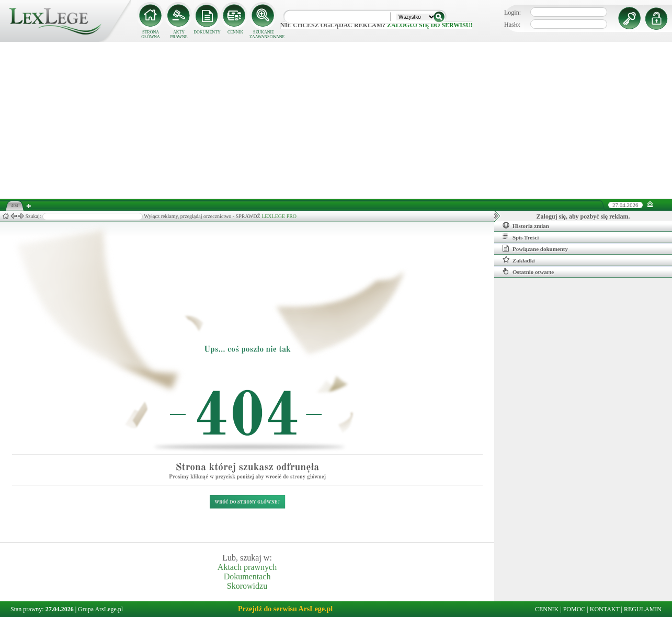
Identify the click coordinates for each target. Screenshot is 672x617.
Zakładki (519, 260)
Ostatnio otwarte (528, 271)
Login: (512, 13)
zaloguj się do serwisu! (430, 25)
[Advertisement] (336, 120)
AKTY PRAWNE (179, 35)
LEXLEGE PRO (279, 216)
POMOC (574, 609)
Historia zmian (526, 225)
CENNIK (235, 32)
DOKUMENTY (207, 32)
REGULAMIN (643, 609)
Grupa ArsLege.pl (100, 609)
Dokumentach (247, 576)
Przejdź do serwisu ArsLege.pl (285, 609)
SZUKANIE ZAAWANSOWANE (264, 35)
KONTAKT (605, 609)
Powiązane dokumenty (535, 248)
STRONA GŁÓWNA (151, 35)
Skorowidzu (247, 586)
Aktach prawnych (247, 567)
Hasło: (512, 25)
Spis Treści (521, 237)
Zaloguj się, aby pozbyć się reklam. (583, 216)
